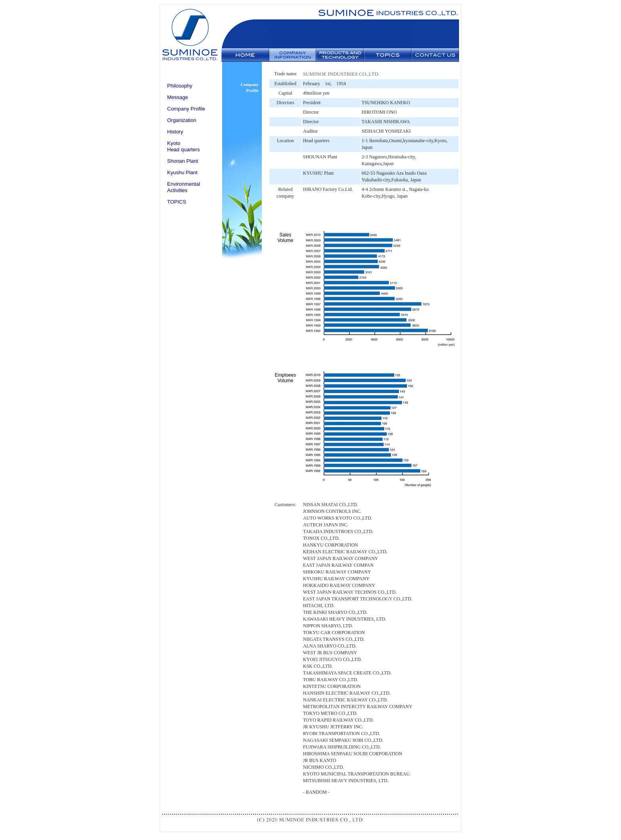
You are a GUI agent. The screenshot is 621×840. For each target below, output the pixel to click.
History (172, 132)
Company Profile (184, 109)
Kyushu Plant (180, 172)
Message (175, 97)
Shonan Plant (180, 161)
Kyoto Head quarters (181, 146)
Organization (179, 120)
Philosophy (177, 86)
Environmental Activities (181, 187)
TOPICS (174, 202)
